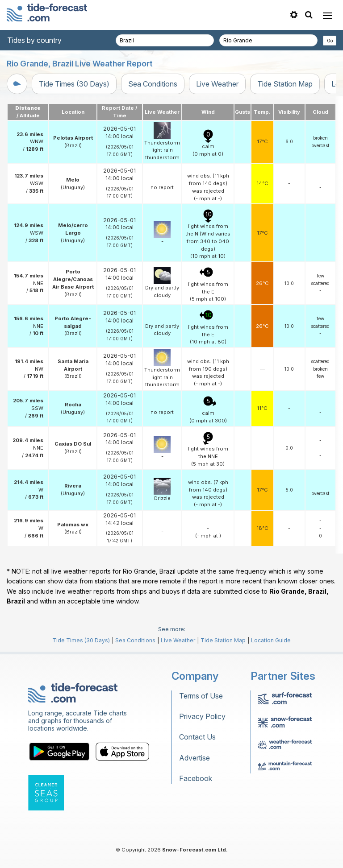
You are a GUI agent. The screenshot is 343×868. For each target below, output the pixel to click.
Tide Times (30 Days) (74, 84)
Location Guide (271, 640)
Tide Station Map (285, 84)
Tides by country (34, 40)
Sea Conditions (153, 84)
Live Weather (217, 84)
